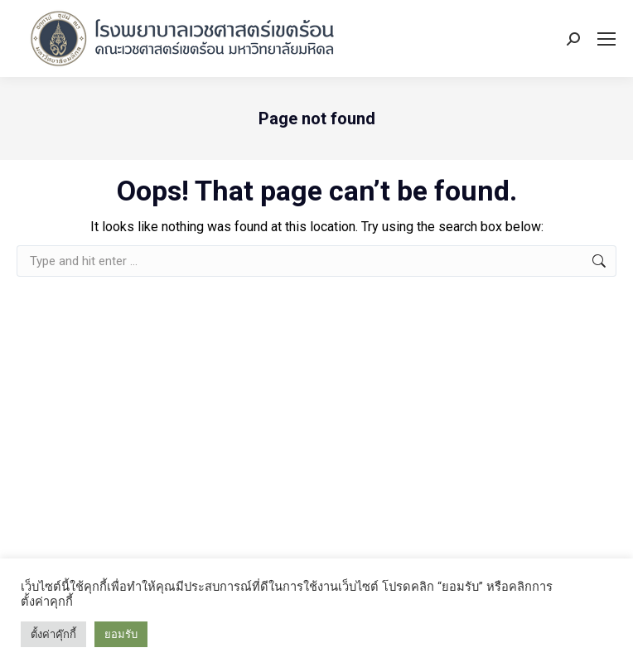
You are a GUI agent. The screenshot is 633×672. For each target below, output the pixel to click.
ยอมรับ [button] (121, 634)
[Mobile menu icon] (606, 39)
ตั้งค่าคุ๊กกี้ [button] (53, 634)
